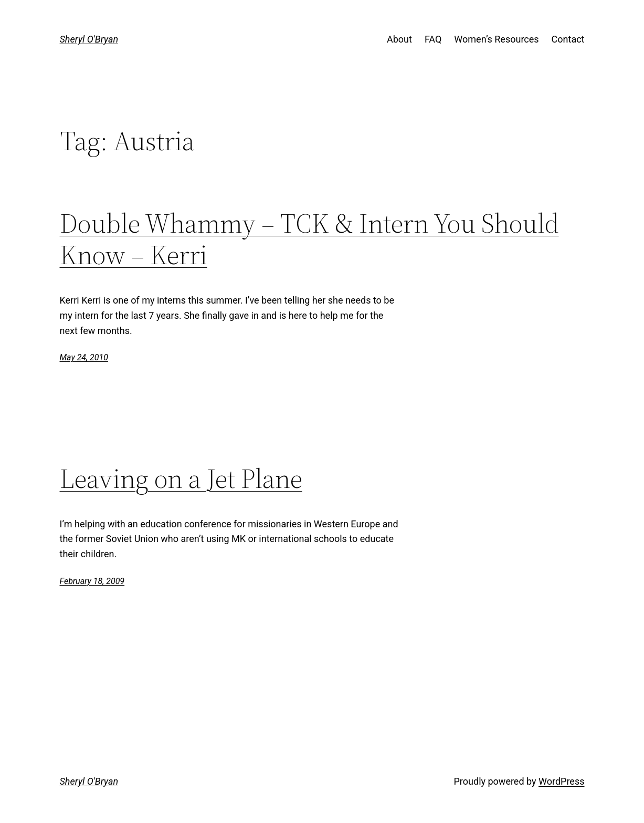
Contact (568, 39)
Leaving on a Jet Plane (181, 478)
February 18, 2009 (92, 581)
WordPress (561, 781)
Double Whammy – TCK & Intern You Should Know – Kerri (309, 239)
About (399, 39)
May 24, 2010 (84, 357)
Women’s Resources (496, 39)
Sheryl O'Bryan (89, 39)
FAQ (433, 39)
